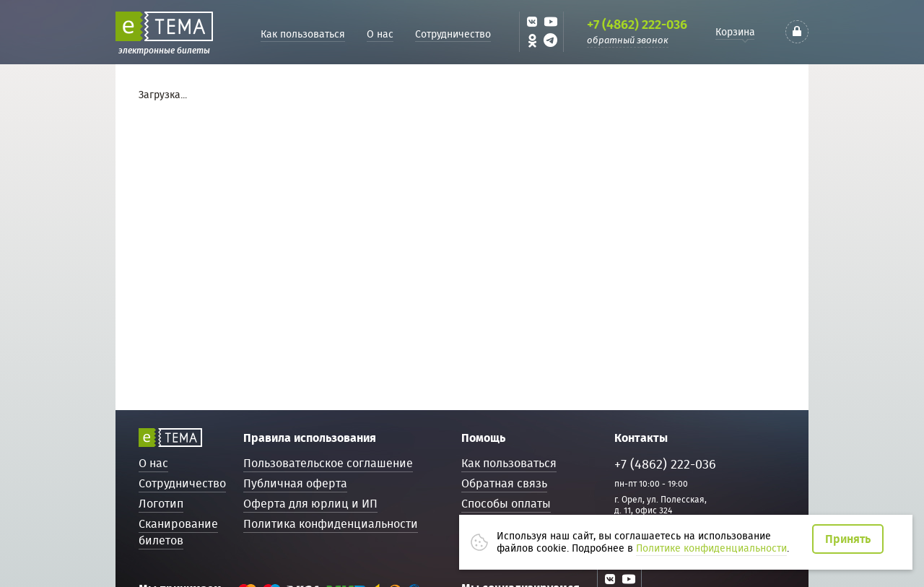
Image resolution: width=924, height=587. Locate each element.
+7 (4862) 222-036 (637, 25)
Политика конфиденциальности (331, 524)
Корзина (735, 32)
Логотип (161, 504)
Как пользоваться (303, 34)
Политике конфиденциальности (711, 548)
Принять (848, 539)
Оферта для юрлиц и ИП (310, 504)
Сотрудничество (453, 34)
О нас (380, 34)
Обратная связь (504, 483)
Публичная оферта (295, 483)
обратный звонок (628, 40)
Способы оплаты (506, 504)
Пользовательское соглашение (328, 463)
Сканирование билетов (178, 532)
